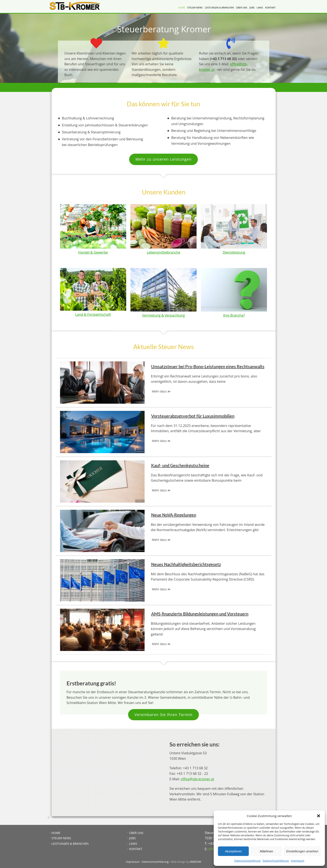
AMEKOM (195, 862)
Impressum (298, 861)
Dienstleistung (234, 252)
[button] (319, 816)
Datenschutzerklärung (248, 861)
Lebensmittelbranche (163, 252)
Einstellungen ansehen (302, 851)
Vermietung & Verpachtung (163, 315)
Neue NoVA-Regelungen (164, 531)
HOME (182, 8)
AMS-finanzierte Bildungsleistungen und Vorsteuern (164, 630)
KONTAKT (270, 8)
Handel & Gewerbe (93, 252)
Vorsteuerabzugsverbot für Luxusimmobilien (164, 432)
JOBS (252, 8)
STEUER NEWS (195, 8)
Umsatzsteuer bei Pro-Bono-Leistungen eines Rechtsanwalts (164, 383)
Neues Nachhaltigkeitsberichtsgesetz (164, 580)
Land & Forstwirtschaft (93, 314)
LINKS (260, 8)
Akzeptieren (233, 851)
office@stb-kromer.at (197, 779)
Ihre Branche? (234, 315)
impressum (133, 862)
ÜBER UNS (241, 8)
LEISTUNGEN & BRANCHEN (219, 8)
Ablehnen (266, 851)
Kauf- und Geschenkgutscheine (164, 481)
